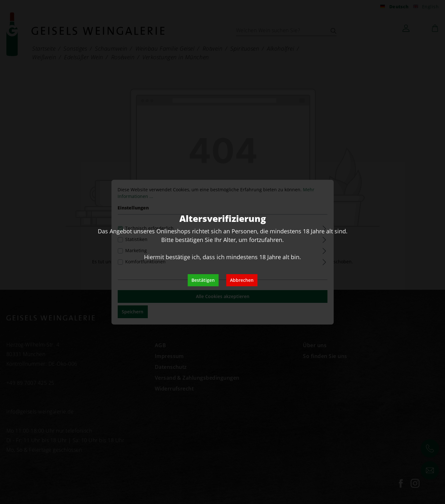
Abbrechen (242, 280)
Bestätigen (203, 280)
